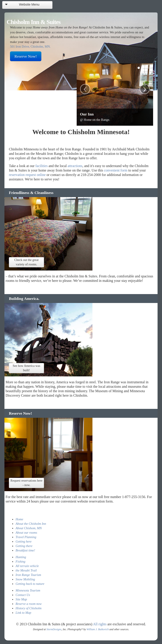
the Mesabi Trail (26, 570)
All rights (100, 624)
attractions (75, 166)
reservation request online (27, 175)
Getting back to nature (30, 584)
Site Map (21, 599)
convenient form (116, 170)
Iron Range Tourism (28, 575)
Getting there (24, 546)
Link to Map (23, 613)
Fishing (20, 561)
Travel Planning (26, 537)
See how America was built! (26, 368)
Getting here (24, 541)
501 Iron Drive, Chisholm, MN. (30, 46)
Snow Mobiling (25, 579)
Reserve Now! (26, 56)
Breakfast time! (25, 550)
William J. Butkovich (98, 629)
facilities (41, 166)
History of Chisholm (29, 608)
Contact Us (23, 595)
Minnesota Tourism (28, 590)
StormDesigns (54, 629)
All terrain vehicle (27, 566)
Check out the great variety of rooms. (26, 262)
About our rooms (26, 533)
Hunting (21, 557)
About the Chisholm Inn (31, 524)
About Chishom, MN (29, 528)
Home (19, 519)
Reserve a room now (29, 604)
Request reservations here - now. (26, 483)
